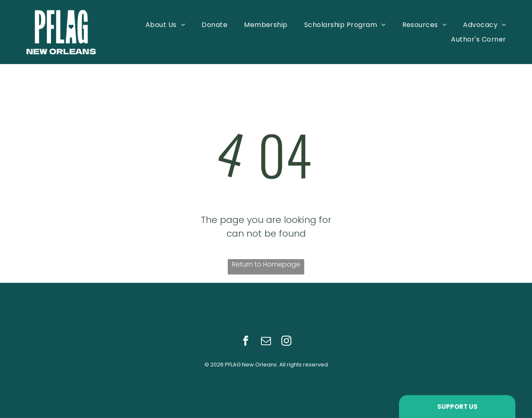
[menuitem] (165, 24)
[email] (266, 342)
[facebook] (246, 342)
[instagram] (286, 342)
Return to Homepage (266, 264)
